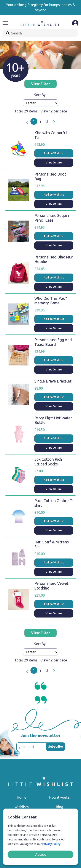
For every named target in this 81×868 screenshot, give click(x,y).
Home (21, 797)
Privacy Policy (51, 844)
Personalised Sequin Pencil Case (52, 218)
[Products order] (40, 103)
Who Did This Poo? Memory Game (51, 301)
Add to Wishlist (54, 153)
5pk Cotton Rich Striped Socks (48, 462)
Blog (60, 807)
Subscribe (56, 747)
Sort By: (41, 95)
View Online (54, 163)
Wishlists (22, 807)
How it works (60, 797)
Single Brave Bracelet (53, 381)
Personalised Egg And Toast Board (53, 342)
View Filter (40, 84)
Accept (41, 854)
